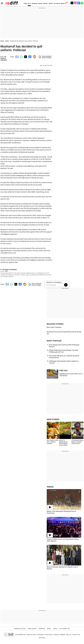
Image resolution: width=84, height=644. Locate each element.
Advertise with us (32, 635)
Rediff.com (22, 635)
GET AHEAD (57, 4)
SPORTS (51, 4)
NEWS (29, 4)
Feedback (62, 635)
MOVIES (40, 4)
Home (2, 41)
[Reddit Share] (34, 57)
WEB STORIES (53, 419)
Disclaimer (41, 635)
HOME (25, 4)
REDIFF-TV (64, 4)
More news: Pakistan (54, 327)
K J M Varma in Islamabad (4, 58)
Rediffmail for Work (20, 629)
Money (49, 629)
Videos (55, 629)
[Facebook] (79, 3)
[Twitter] (72, 3)
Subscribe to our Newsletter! (54, 282)
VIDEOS (50, 487)
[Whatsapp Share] (21, 57)
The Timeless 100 (65, 629)
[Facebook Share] (30, 57)
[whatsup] (82, 3)
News (7, 41)
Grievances (42, 638)
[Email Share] (17, 57)
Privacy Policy (49, 635)
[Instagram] (75, 3)
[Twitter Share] (25, 57)
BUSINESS (34, 4)
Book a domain (32, 629)
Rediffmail (42, 629)
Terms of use (76, 635)
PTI (7, 271)
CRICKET (45, 4)
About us (69, 635)
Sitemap (56, 635)
